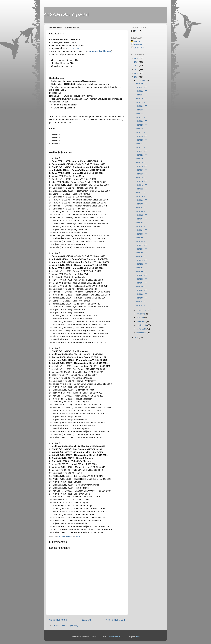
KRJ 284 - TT (142, 294)
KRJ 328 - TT (142, 129)
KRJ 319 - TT (142, 163)
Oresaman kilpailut (67, 15)
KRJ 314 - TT (142, 181)
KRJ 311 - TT (142, 193)
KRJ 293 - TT (142, 260)
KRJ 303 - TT (142, 223)
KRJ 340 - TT (142, 84)
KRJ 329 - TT (142, 125)
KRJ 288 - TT (142, 279)
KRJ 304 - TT (142, 219)
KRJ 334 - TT (142, 106)
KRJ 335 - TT (142, 102)
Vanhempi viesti (115, 620)
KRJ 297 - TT (142, 245)
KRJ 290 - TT (142, 272)
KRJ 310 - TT (142, 196)
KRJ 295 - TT (142, 253)
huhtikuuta (141, 321)
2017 (137, 70)
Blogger (139, 637)
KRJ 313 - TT (142, 185)
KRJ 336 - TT (142, 99)
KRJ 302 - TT (142, 226)
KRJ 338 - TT (142, 91)
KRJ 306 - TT (142, 211)
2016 (137, 73)
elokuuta (140, 318)
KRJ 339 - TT (142, 87)
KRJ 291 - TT (142, 268)
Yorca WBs (139, 45)
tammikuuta (142, 333)
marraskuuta (142, 310)
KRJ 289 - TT (142, 275)
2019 (137, 62)
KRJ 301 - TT (142, 230)
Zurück (137, 42)
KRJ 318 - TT (142, 166)
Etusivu (86, 620)
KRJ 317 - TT (142, 170)
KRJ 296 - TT (142, 249)
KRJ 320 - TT (142, 159)
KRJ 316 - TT (142, 174)
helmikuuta (141, 329)
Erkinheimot (139, 48)
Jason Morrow (115, 637)
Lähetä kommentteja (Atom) (66, 625)
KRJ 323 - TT (142, 147)
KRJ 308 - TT (142, 204)
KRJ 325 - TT (142, 140)
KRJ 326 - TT (142, 136)
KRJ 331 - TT (142, 117)
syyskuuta (141, 314)
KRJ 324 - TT (142, 144)
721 (137, 31)
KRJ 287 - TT (142, 283)
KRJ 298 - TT (142, 241)
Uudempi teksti (58, 620)
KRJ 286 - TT (142, 287)
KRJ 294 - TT (142, 257)
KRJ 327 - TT (142, 132)
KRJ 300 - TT (142, 234)
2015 (137, 77)
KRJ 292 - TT (142, 264)
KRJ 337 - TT (142, 95)
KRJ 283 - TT (142, 298)
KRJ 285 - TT (142, 290)
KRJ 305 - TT (142, 215)
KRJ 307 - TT (142, 208)
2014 (137, 337)
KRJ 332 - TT (142, 114)
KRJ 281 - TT (142, 305)
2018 (137, 66)
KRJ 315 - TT (142, 178)
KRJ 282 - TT (142, 302)
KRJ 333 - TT (142, 110)
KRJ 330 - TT (142, 121)
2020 (137, 58)
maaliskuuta (142, 325)
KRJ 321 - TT (142, 155)
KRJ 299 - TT (142, 238)
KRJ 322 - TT (142, 151)
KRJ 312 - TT (142, 189)
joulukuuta (141, 80)
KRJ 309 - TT (142, 200)
